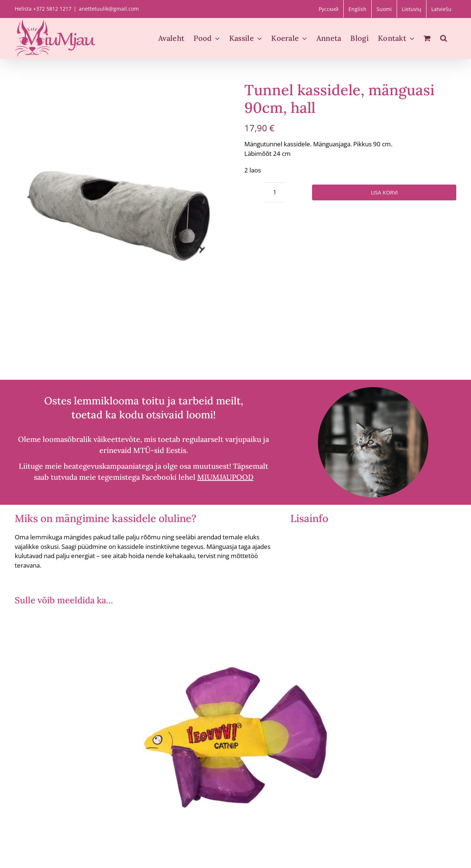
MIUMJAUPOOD (225, 477)
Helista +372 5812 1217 (43, 9)
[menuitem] (329, 9)
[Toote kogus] (275, 192)
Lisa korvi (384, 192)
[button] (444, 38)
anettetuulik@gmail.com (109, 9)
